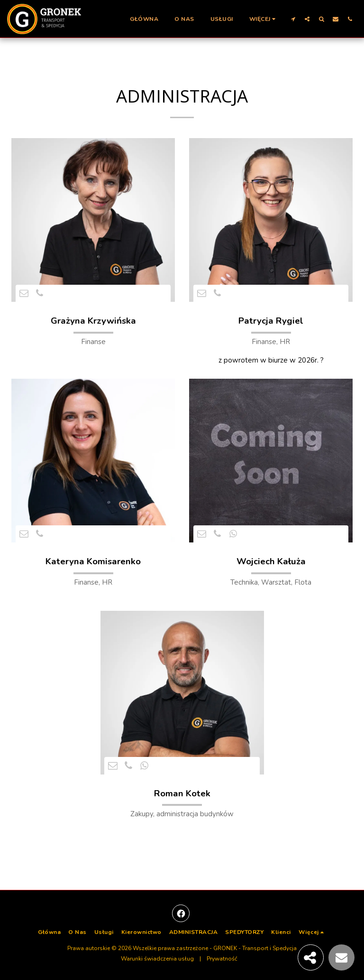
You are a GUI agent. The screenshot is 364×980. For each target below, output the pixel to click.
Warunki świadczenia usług (157, 959)
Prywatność (222, 959)
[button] (293, 19)
